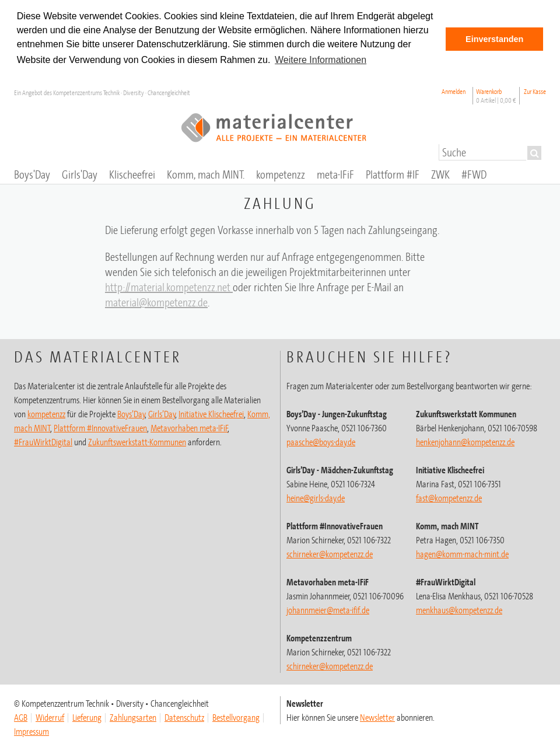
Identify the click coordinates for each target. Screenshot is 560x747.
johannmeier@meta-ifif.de (328, 610)
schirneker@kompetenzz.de (330, 554)
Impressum (32, 731)
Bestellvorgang (236, 717)
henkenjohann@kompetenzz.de (465, 442)
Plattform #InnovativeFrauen (100, 428)
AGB (21, 717)
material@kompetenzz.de (156, 302)
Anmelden (454, 91)
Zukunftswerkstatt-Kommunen (137, 442)
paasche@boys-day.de (321, 442)
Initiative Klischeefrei (211, 414)
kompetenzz (46, 414)
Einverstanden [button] (494, 39)
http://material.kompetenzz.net (169, 287)
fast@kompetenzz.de (449, 498)
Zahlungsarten (133, 717)
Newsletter (377, 717)
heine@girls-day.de (316, 498)
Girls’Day (162, 414)
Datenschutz (184, 717)
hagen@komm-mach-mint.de (462, 554)
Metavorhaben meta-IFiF (189, 428)
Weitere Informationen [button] (321, 60)
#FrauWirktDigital (43, 442)
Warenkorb (496, 96)
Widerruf (50, 717)
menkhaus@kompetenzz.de (459, 610)
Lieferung (87, 717)
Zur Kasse (535, 91)
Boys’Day (131, 414)
